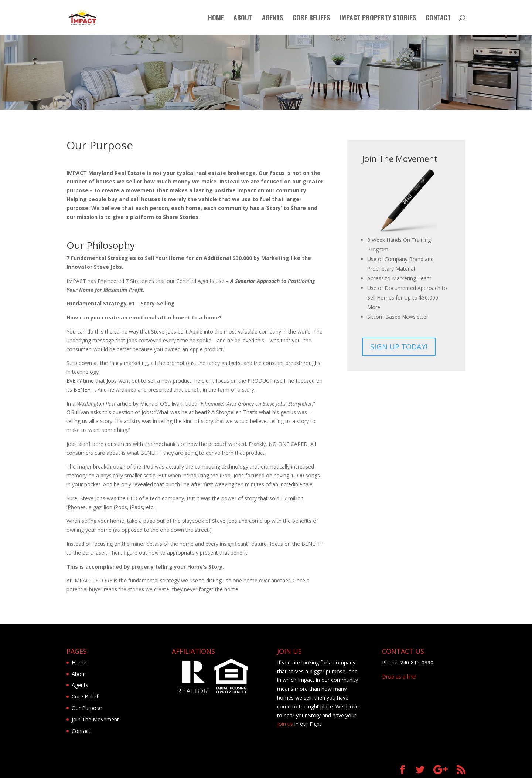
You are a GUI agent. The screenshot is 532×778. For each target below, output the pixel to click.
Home (79, 662)
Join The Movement (95, 719)
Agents (80, 685)
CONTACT (438, 18)
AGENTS (272, 18)
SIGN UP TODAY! (399, 347)
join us (285, 724)
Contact (81, 731)
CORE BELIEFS (311, 18)
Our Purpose (87, 708)
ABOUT (243, 18)
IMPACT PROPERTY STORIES (378, 18)
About (79, 674)
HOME (216, 18)
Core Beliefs (86, 696)
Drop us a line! (399, 676)
